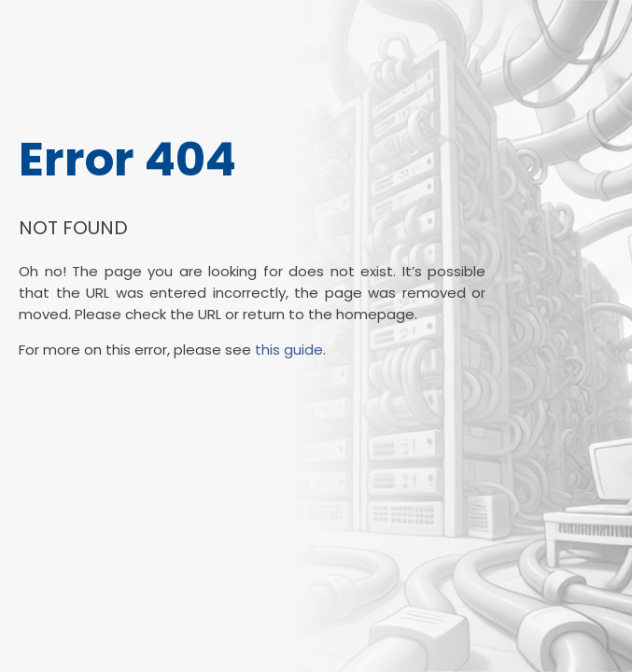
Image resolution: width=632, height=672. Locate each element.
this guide (289, 350)
